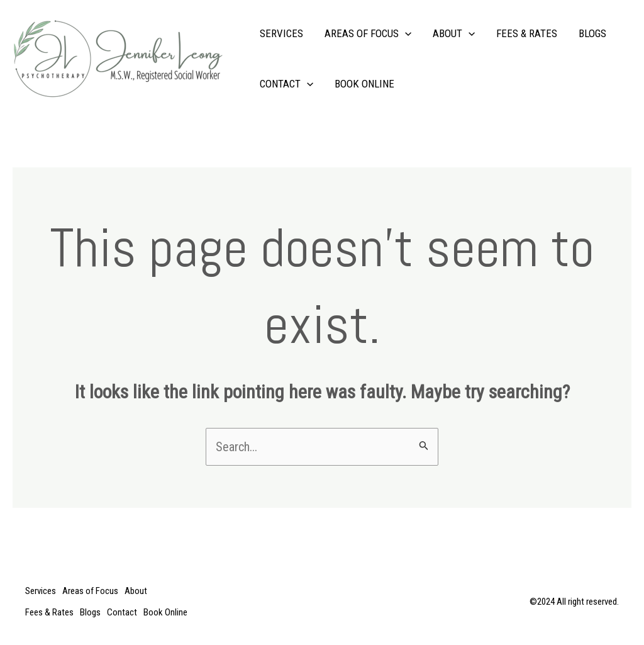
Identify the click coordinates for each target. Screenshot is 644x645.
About (454, 33)
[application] (405, 33)
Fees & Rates (527, 33)
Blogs (592, 33)
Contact (286, 84)
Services (281, 33)
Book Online (364, 84)
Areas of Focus (368, 33)
